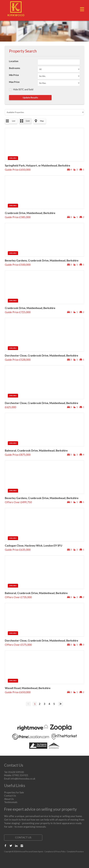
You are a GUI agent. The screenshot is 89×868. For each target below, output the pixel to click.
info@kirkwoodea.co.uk (23, 779)
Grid (28, 121)
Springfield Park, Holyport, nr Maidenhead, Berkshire (37, 165)
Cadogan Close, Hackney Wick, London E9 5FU (34, 545)
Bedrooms (15, 68)
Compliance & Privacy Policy (55, 852)
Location (14, 61)
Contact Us (10, 796)
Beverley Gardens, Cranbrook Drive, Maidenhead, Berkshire (42, 260)
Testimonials (11, 802)
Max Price (14, 82)
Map (42, 121)
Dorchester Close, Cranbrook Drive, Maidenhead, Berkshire (42, 355)
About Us (9, 799)
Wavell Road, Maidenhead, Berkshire (28, 688)
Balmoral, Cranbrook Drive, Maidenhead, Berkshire (36, 450)
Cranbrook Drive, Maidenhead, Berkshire (30, 213)
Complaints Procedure (75, 852)
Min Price (14, 75)
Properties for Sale (14, 792)
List (14, 121)
